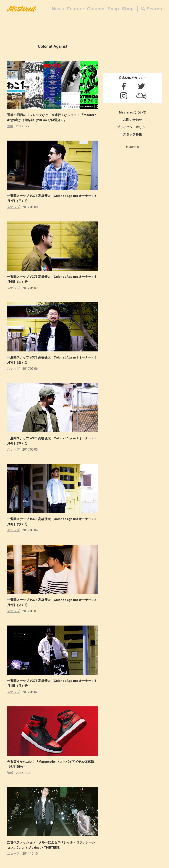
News (58, 9)
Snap (113, 9)
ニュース (13, 854)
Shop (128, 9)
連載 (10, 126)
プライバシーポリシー (132, 127)
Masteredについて (132, 112)
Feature (75, 9)
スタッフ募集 (132, 134)
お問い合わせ (132, 120)
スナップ (13, 207)
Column (96, 9)
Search (154, 9)
